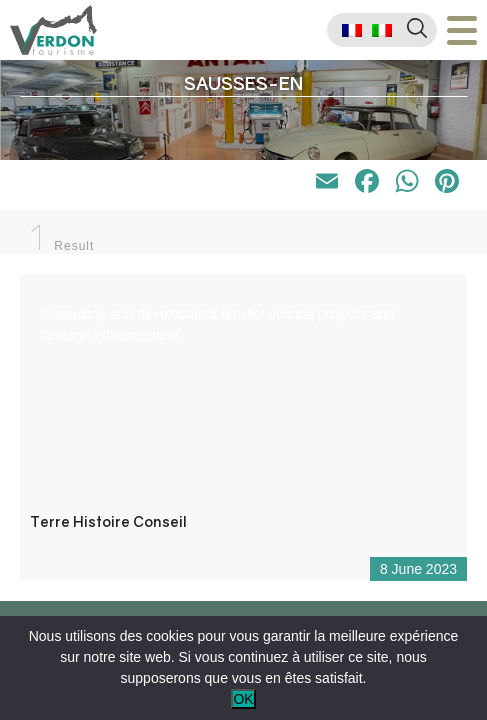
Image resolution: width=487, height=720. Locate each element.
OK (243, 699)
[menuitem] (352, 30)
